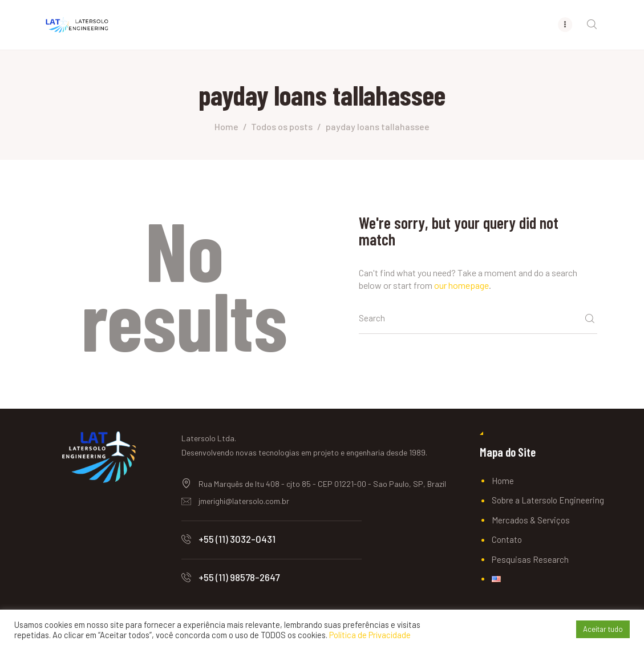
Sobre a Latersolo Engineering (548, 500)
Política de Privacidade (370, 635)
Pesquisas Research (530, 559)
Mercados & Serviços (531, 520)
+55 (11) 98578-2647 (239, 577)
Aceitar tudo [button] (603, 629)
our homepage (461, 285)
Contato (507, 539)
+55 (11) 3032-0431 (237, 539)
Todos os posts (282, 126)
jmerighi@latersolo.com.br (244, 501)
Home (226, 126)
